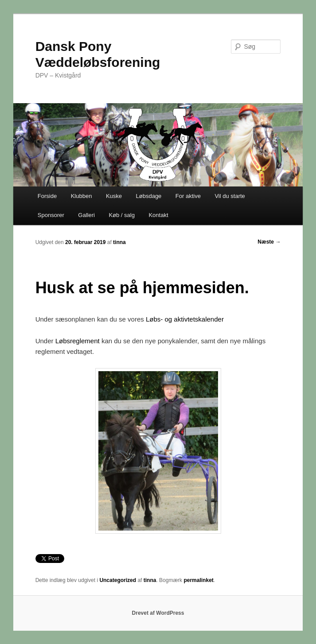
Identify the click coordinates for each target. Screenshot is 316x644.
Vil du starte (230, 196)
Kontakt (158, 215)
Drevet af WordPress (158, 613)
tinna (119, 242)
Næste (269, 242)
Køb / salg (122, 215)
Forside (47, 196)
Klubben (82, 196)
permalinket (198, 580)
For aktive (188, 196)
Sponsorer (51, 215)
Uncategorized (118, 580)
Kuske (114, 196)
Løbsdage (149, 196)
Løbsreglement (78, 341)
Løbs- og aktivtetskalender (185, 319)
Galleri (86, 215)
